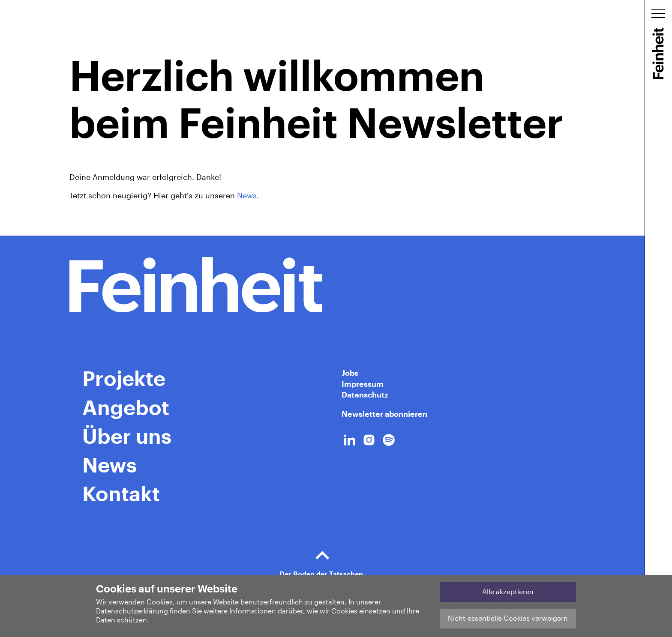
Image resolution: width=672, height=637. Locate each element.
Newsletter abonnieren (384, 414)
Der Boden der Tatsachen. (322, 560)
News (247, 195)
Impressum (363, 384)
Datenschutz (365, 395)
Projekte (124, 378)
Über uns (127, 436)
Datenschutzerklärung (132, 611)
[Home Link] (322, 285)
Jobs (350, 373)
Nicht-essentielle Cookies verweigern (508, 618)
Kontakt (121, 493)
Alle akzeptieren (508, 591)
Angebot (126, 407)
